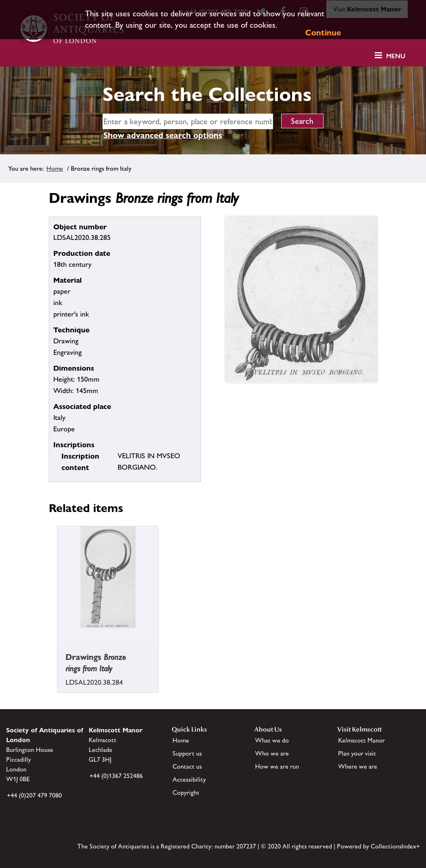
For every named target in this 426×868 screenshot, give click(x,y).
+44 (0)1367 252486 (116, 776)
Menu (396, 56)
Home (55, 168)
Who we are (272, 753)
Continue (323, 33)
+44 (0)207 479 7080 (34, 795)
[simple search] (188, 121)
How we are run (277, 766)
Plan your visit (357, 753)
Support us (187, 753)
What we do (272, 740)
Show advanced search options (163, 135)
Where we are (358, 766)
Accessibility (189, 779)
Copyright (186, 792)
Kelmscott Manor (362, 740)
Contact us (187, 766)
